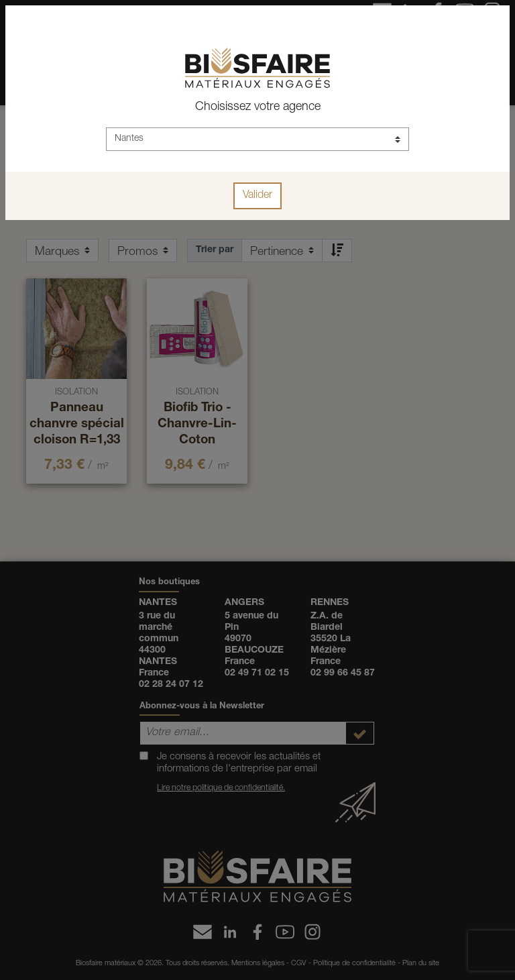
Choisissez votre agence (258, 107)
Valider (257, 196)
